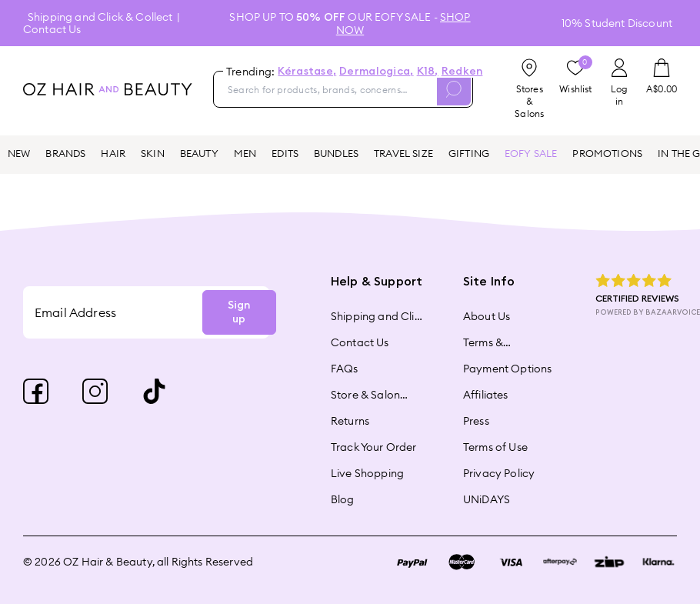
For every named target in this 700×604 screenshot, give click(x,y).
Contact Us (52, 29)
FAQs (345, 369)
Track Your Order (374, 447)
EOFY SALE (531, 153)
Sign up (239, 312)
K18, (428, 72)
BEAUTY (199, 153)
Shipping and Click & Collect (100, 17)
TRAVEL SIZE (403, 153)
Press (476, 421)
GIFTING (469, 153)
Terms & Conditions (491, 342)
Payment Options (507, 369)
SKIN (153, 153)
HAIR (113, 153)
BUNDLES (336, 153)
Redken (462, 72)
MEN (245, 153)
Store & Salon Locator (365, 395)
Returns (350, 421)
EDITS (285, 153)
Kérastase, (307, 72)
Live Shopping (367, 473)
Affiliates (486, 395)
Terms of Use (495, 447)
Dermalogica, (376, 72)
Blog (343, 499)
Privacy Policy (499, 473)
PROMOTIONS (607, 153)
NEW (19, 153)
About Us (487, 316)
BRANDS (65, 153)
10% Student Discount (617, 23)
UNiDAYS (487, 499)
